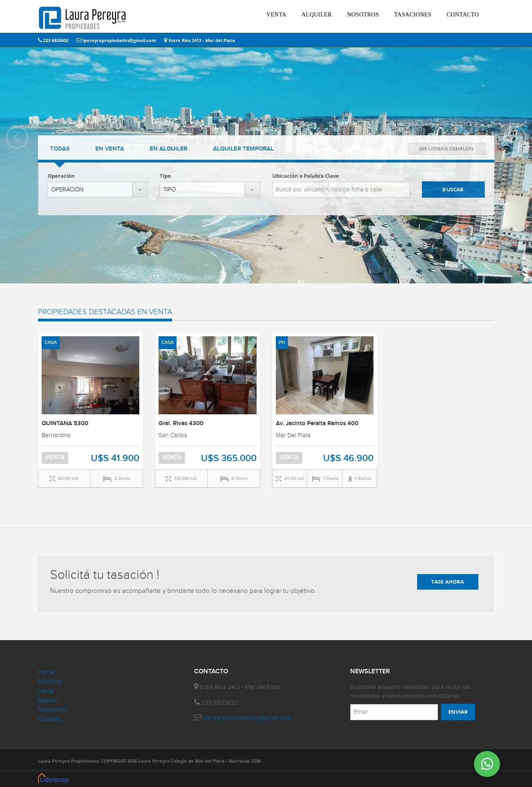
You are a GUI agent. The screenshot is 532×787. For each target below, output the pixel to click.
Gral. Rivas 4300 (181, 424)
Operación (61, 176)
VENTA (276, 14)
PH (282, 342)
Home (46, 672)
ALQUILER (317, 14)
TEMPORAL (243, 149)
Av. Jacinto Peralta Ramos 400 (317, 424)
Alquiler (48, 700)
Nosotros (50, 682)
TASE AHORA (448, 582)
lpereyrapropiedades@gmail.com (116, 40)
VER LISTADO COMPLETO (447, 149)
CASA (51, 342)
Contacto (50, 719)
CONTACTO (463, 14)
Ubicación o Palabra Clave (306, 176)
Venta (46, 691)
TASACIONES (413, 14)
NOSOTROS (363, 14)
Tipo (165, 176)
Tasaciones (52, 710)
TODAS (60, 149)
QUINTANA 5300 (65, 424)
